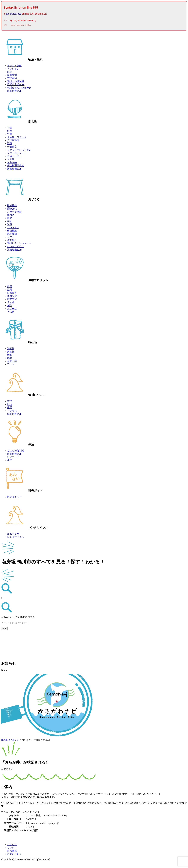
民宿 (10, 73)
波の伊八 (12, 241)
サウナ (11, 238)
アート (11, 365)
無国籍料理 (13, 141)
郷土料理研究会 (16, 166)
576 (5, 26)
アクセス (12, 412)
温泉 (10, 225)
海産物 (11, 349)
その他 (11, 160)
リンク (11, 849)
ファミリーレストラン (19, 151)
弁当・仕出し (14, 157)
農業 (10, 287)
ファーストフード (17, 154)
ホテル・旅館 (14, 66)
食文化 (11, 303)
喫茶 (10, 144)
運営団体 (12, 852)
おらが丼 (12, 163)
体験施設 (12, 232)
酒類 (10, 356)
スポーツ (12, 309)
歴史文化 (12, 209)
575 (5, 21)
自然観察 (12, 294)
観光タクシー (14, 498)
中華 (10, 135)
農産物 (11, 353)
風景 (10, 219)
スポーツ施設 (14, 213)
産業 (10, 408)
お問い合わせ (14, 855)
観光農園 (12, 235)
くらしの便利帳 (16, 451)
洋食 (10, 132)
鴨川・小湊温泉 (16, 82)
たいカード (13, 458)
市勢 (10, 402)
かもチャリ (13, 535)
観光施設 (12, 206)
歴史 (10, 405)
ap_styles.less (14, 14)
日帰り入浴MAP (16, 85)
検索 (4, 629)
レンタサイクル (16, 247)
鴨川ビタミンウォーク (19, 88)
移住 (10, 461)
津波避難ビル (14, 92)
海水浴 (11, 216)
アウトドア (13, 228)
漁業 (10, 291)
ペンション (13, 70)
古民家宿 (12, 79)
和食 (10, 129)
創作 (10, 306)
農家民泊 (12, 76)
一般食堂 (12, 147)
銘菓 (10, 359)
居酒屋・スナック (17, 138)
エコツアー (13, 297)
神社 (10, 222)
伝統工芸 (12, 362)
